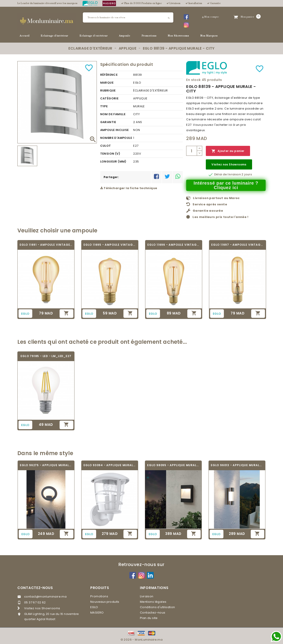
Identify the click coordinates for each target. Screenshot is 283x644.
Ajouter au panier (228, 151)
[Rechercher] (128, 17)
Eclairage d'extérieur (94, 36)
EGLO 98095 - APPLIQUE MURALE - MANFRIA (173, 465)
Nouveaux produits (105, 602)
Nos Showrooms (179, 36)
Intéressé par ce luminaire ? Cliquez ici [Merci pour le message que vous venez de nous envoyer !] (226, 185)
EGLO (94, 607)
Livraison (147, 596)
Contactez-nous (35, 588)
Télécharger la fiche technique (129, 188)
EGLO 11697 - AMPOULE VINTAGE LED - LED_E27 (238, 245)
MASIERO (97, 613)
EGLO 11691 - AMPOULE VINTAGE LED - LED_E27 (46, 245)
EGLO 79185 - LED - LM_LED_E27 (46, 356)
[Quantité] (192, 151)
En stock (193, 80)
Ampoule (125, 36)
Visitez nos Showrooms (229, 164)
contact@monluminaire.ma (45, 597)
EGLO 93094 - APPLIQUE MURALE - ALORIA (110, 465)
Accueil (25, 36)
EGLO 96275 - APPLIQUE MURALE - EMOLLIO (46, 465)
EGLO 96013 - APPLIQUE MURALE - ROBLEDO (237, 465)
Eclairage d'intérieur (55, 36)
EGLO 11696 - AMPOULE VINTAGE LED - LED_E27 (174, 245)
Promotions (149, 36)
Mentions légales (153, 602)
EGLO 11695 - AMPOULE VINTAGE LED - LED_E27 (110, 245)
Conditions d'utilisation (158, 607)
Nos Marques (209, 36)
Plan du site (149, 618)
